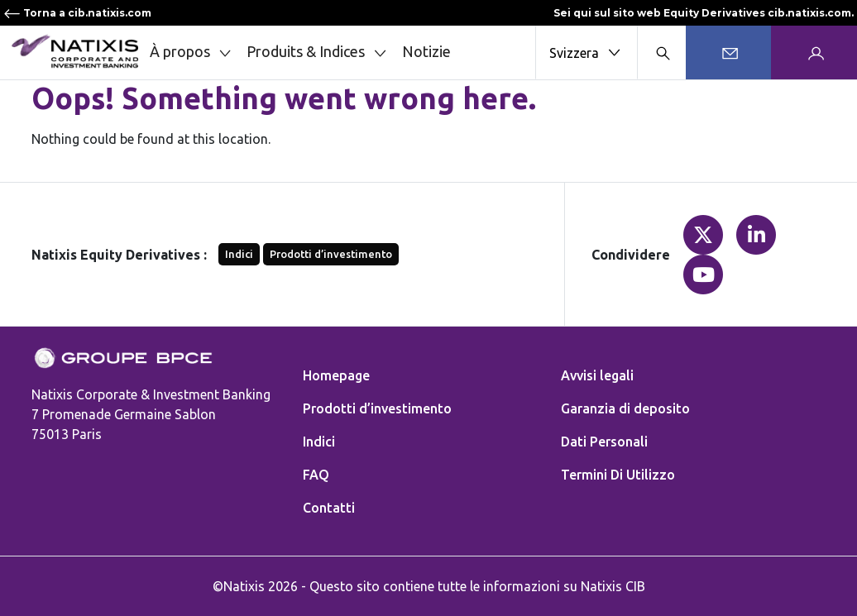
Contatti (329, 508)
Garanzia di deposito (625, 408)
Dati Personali (604, 442)
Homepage (336, 375)
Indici (239, 254)
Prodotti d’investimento (331, 254)
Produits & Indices (318, 53)
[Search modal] (661, 53)
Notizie (426, 51)
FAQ (316, 475)
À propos (192, 53)
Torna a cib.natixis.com (77, 13)
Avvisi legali (597, 375)
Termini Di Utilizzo (618, 475)
